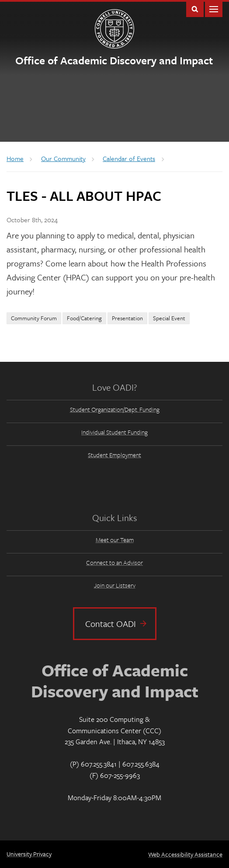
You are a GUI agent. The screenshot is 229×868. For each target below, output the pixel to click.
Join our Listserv (115, 585)
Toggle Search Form (195, 9)
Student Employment (114, 455)
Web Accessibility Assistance (185, 854)
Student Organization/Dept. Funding (115, 409)
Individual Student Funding (114, 432)
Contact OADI (111, 624)
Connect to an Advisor (114, 562)
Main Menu (214, 9)
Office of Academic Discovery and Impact (114, 60)
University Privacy (29, 854)
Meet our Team (115, 540)
